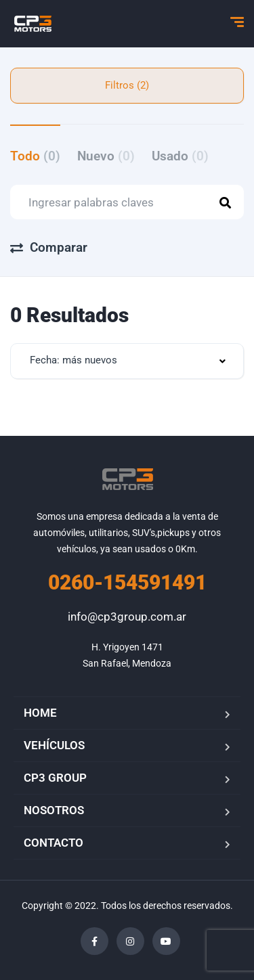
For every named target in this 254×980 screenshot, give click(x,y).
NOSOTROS (54, 810)
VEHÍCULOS (54, 745)
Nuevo (106, 156)
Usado (180, 156)
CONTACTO (54, 843)
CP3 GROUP (55, 778)
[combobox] (127, 361)
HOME (40, 713)
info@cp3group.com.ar (127, 617)
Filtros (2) (127, 85)
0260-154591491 (127, 582)
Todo (35, 156)
